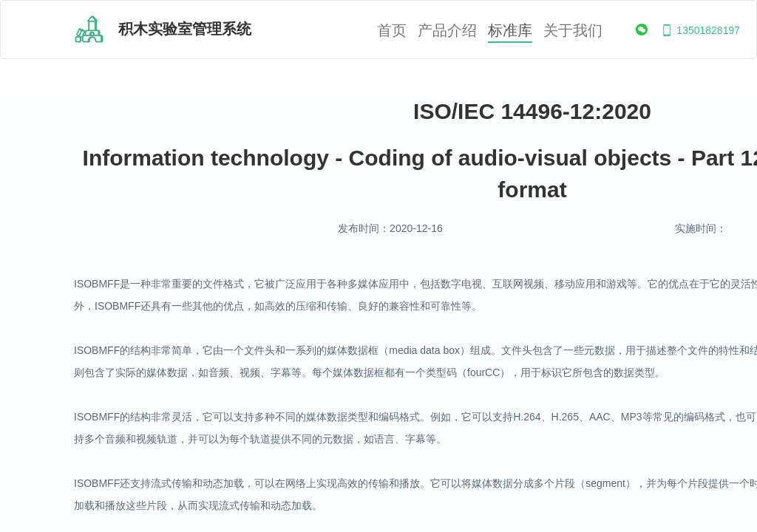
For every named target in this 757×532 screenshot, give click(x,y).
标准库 (510, 31)
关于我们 (573, 31)
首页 (392, 31)
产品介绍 (447, 31)
